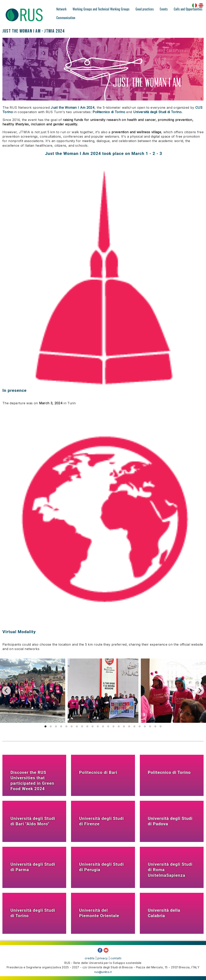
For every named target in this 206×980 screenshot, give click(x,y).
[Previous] (6, 691)
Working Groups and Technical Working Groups (101, 9)
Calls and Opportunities (188, 9)
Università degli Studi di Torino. (158, 112)
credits (90, 958)
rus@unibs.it (103, 972)
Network (61, 9)
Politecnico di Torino (109, 112)
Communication (66, 18)
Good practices (145, 9)
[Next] (200, 691)
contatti (116, 958)
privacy (102, 958)
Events (164, 9)
